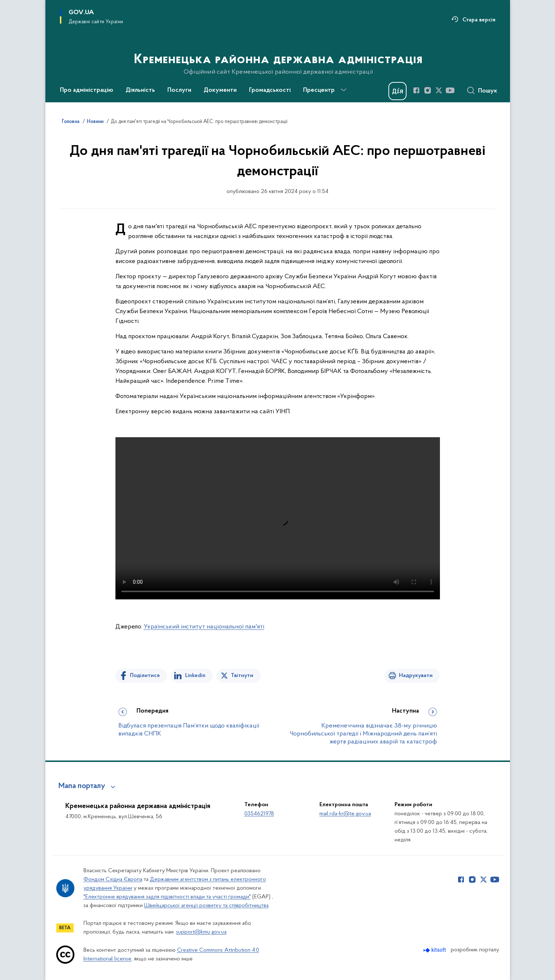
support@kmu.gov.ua (201, 932)
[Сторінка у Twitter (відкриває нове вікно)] (439, 90)
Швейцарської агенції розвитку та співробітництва (206, 906)
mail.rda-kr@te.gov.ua (345, 814)
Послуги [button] (179, 90)
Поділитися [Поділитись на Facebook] (145, 676)
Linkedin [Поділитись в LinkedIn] (195, 676)
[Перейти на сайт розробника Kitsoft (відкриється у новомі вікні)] (435, 950)
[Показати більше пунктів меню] (344, 90)
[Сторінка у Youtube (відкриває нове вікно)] (450, 90)
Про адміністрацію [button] (87, 90)
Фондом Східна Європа (113, 879)
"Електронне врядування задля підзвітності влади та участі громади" (167, 897)
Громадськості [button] (270, 90)
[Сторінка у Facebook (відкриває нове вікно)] (416, 90)
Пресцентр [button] (319, 90)
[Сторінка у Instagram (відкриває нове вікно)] (428, 90)
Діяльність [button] (140, 90)
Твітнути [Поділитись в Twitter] (242, 676)
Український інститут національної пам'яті (204, 627)
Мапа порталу (82, 786)
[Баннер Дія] (397, 91)
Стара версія (479, 20)
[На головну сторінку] (277, 50)
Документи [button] (220, 90)
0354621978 (259, 814)
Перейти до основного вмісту (5, 5)
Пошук (488, 91)
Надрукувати (416, 676)
